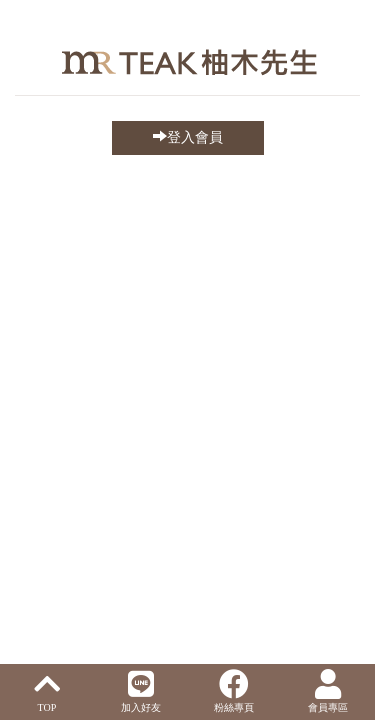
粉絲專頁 (234, 691)
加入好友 (141, 691)
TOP (47, 691)
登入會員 (188, 137)
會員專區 (328, 691)
